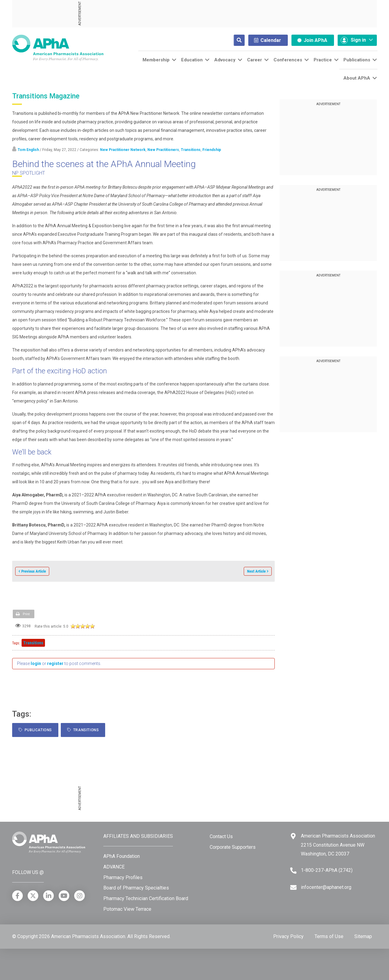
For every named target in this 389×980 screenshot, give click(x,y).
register (55, 663)
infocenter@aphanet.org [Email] (326, 887)
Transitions (191, 150)
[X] (33, 896)
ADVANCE (114, 867)
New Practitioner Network (123, 150)
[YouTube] (64, 896)
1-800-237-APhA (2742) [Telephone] (327, 870)
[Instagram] (79, 896)
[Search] (234, 40)
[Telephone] (293, 870)
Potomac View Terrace (127, 909)
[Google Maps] (293, 836)
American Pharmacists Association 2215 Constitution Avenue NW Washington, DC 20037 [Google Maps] (338, 845)
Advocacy (225, 60)
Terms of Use (329, 936)
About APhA (357, 78)
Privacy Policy (288, 936)
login (36, 663)
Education (192, 60)
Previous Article (34, 571)
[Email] (293, 887)
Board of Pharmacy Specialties (136, 888)
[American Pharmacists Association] (58, 48)
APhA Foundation (122, 856)
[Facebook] (17, 896)
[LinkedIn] (48, 896)
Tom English (28, 150)
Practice (323, 60)
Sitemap (363, 936)
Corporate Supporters (233, 847)
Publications (357, 60)
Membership (156, 60)
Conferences (288, 60)
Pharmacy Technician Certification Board (146, 898)
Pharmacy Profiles (123, 877)
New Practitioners (163, 150)
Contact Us (221, 836)
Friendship (212, 150)
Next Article (256, 571)
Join (312, 40)
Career (255, 60)
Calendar (268, 40)
